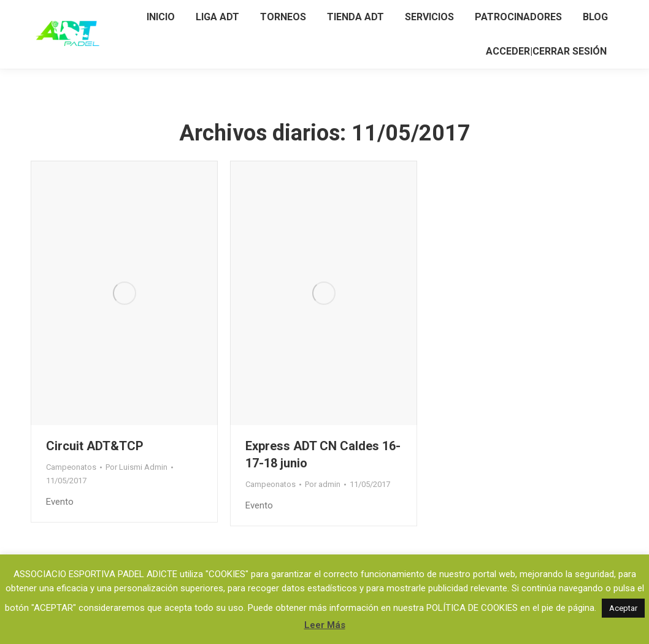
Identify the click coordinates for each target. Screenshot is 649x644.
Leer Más (325, 625)
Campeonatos (71, 467)
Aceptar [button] (623, 608)
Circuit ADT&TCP (95, 446)
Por (136, 467)
